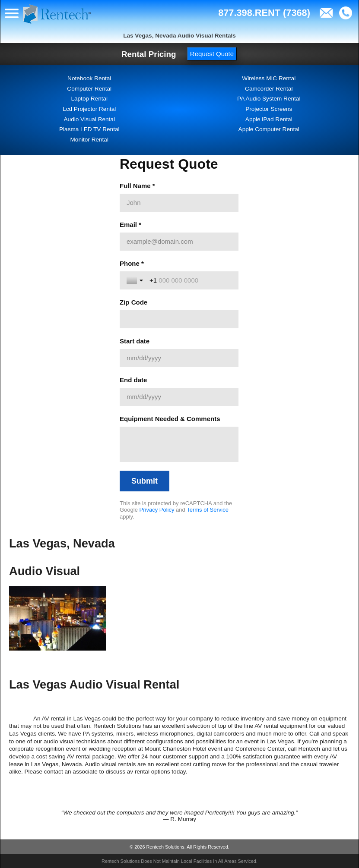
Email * (130, 225)
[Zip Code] (179, 319)
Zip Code (133, 302)
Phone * (132, 263)
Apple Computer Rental (269, 129)
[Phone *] (191, 280)
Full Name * (137, 186)
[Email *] (179, 242)
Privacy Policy (157, 510)
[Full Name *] (179, 203)
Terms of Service (208, 510)
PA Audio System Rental (269, 99)
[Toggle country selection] (136, 280)
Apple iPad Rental (269, 119)
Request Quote (212, 54)
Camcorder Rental (269, 89)
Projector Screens (269, 109)
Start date (135, 341)
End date (133, 380)
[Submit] (145, 481)
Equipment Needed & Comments (170, 419)
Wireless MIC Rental (269, 78)
